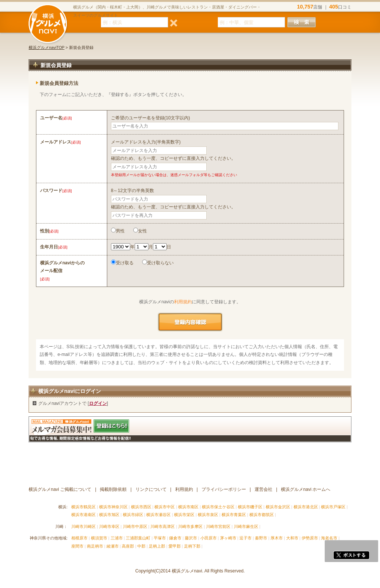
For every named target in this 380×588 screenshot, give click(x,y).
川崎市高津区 (163, 526)
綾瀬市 (113, 546)
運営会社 (263, 489)
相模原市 (79, 538)
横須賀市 (99, 538)
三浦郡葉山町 (138, 538)
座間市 (77, 546)
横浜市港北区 (306, 507)
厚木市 (277, 538)
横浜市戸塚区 (333, 507)
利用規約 (183, 302)
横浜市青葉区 (234, 515)
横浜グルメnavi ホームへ (306, 489)
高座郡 (128, 546)
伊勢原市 (310, 538)
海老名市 (329, 538)
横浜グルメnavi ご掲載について (60, 489)
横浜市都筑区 (262, 515)
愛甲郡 (175, 546)
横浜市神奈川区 (113, 507)
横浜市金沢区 (278, 507)
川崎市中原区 (135, 526)
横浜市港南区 (83, 515)
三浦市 (117, 538)
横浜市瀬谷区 (158, 515)
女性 (140, 231)
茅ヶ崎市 (228, 538)
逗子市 (245, 538)
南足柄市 (95, 546)
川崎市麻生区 (246, 526)
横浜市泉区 (208, 515)
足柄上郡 (157, 546)
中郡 (141, 546)
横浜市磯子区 (250, 507)
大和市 (292, 538)
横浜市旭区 (109, 515)
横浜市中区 (165, 507)
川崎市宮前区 (218, 526)
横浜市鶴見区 (83, 507)
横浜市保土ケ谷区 (218, 507)
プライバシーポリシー (224, 489)
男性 (118, 231)
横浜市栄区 (184, 515)
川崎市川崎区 (83, 526)
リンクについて (151, 489)
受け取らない (158, 263)
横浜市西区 (141, 507)
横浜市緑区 (133, 515)
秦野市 (261, 538)
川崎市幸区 (109, 526)
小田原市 (209, 538)
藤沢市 (191, 538)
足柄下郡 (192, 546)
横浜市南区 (188, 507)
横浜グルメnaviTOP (47, 47)
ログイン (98, 403)
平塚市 (160, 538)
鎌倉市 (175, 538)
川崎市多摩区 (190, 526)
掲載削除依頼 (113, 489)
